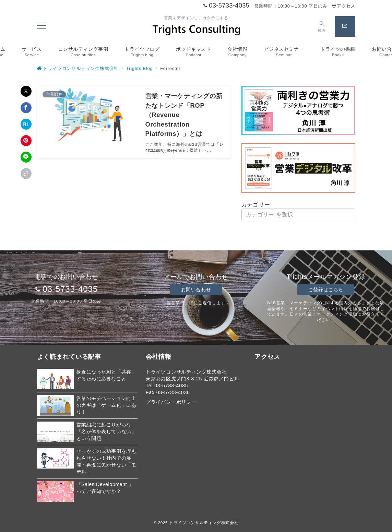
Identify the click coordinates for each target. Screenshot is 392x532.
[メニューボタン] (41, 26)
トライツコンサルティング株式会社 (204, 523)
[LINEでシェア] (26, 157)
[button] (26, 174)
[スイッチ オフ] (322, 26)
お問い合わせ (196, 289)
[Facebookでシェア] (26, 108)
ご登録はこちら (326, 289)
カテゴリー (256, 205)
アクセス (343, 6)
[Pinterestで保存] (26, 141)
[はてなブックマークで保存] (26, 124)
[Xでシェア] (26, 91)
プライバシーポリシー (171, 402)
